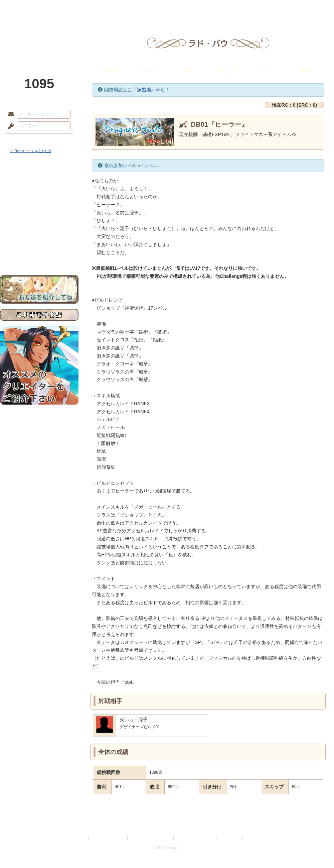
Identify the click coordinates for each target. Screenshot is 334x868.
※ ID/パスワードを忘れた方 (31, 151)
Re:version (254, 838)
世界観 (39, 182)
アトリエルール (39, 224)
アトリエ (167, 8)
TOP (24, 8)
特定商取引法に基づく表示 (151, 838)
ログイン (23, 140)
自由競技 (109, 70)
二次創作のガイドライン (195, 838)
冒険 (188, 70)
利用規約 (79, 838)
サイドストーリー (39, 194)
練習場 (307, 70)
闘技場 (310, 8)
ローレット (120, 8)
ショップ (262, 8)
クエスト (267, 70)
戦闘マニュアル (39, 233)
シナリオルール (39, 216)
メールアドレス (9, 115)
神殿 (72, 8)
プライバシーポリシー (108, 838)
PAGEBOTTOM (317, 850)
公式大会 (149, 70)
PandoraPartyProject (39, 37)
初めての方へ (39, 243)
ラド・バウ (228, 70)
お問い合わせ (39, 254)
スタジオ (214, 8)
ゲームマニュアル (39, 206)
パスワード (9, 126)
